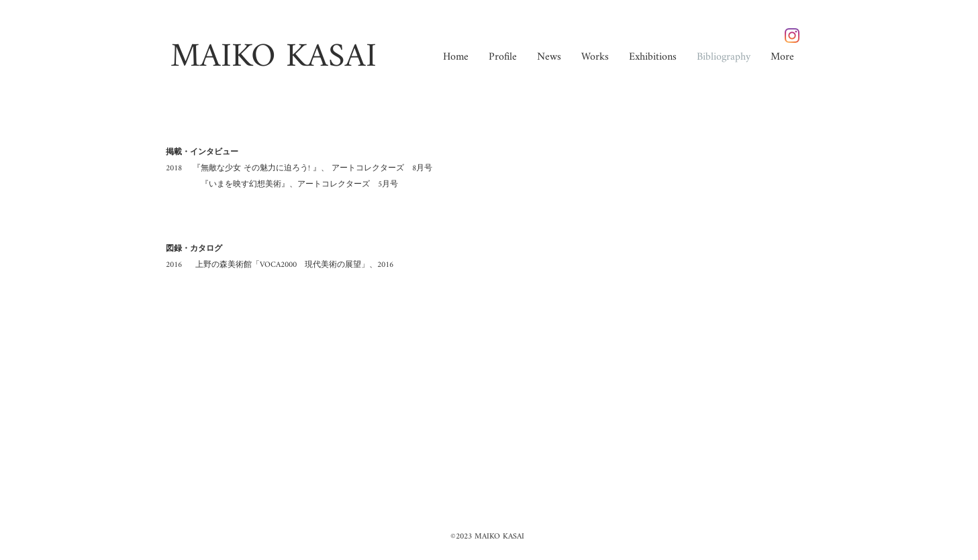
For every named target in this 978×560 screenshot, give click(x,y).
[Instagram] (792, 36)
